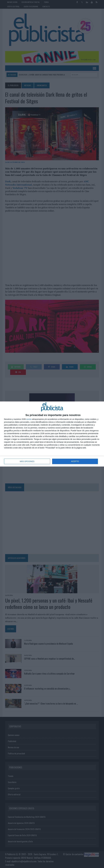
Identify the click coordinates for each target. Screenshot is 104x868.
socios (29, 419)
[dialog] (52, 434)
